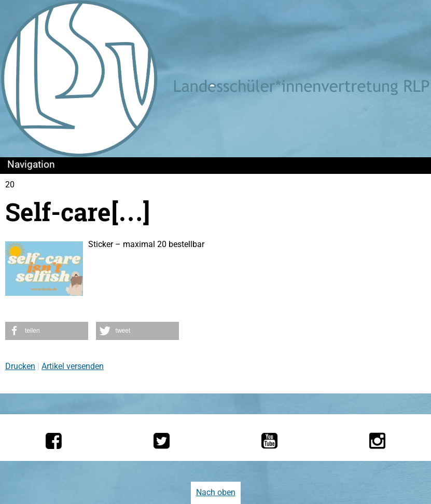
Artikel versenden (73, 366)
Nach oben (216, 492)
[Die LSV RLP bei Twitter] (162, 441)
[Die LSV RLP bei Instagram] (377, 441)
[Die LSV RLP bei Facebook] (54, 441)
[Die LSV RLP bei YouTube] (269, 441)
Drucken (20, 366)
